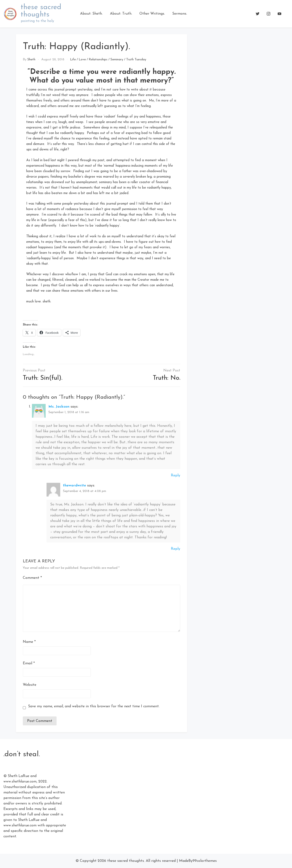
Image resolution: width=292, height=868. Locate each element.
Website (30, 685)
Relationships (98, 60)
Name (29, 642)
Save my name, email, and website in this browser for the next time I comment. (94, 706)
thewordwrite (74, 486)
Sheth (31, 60)
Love (82, 60)
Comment (32, 578)
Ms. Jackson (59, 407)
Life (73, 60)
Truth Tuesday (136, 60)
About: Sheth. (91, 14)
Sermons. (180, 14)
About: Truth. (121, 14)
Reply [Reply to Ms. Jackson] (176, 475)
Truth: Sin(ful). (43, 378)
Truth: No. (167, 378)
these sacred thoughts (41, 11)
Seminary (117, 60)
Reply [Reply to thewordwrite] (176, 549)
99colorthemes (205, 861)
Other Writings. (152, 14)
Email (29, 663)
